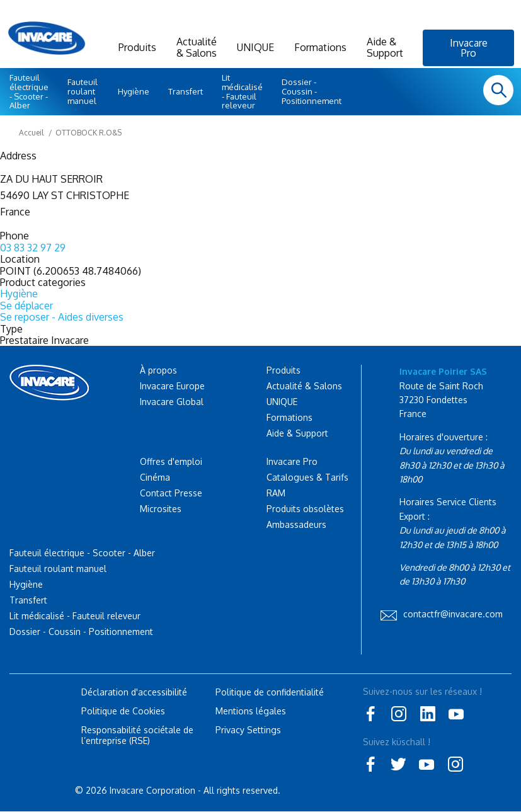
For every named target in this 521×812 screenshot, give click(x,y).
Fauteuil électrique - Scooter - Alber (29, 92)
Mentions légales (251, 711)
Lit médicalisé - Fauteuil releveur (242, 92)
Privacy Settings (248, 730)
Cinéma (155, 477)
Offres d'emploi (171, 461)
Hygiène (134, 91)
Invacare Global (172, 402)
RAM (276, 493)
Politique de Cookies (123, 711)
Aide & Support (385, 48)
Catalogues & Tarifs (307, 477)
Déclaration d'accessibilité (134, 692)
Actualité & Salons (197, 48)
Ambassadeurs (296, 524)
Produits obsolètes (305, 509)
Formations (320, 47)
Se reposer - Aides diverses (62, 317)
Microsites (161, 509)
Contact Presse (171, 493)
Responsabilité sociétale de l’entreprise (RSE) (137, 735)
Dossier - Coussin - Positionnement (312, 91)
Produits (137, 47)
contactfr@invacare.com (453, 614)
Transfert (186, 91)
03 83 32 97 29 (33, 248)
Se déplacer (26, 306)
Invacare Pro (469, 48)
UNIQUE (255, 47)
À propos (158, 370)
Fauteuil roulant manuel (83, 91)
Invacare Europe (172, 386)
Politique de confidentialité (270, 692)
